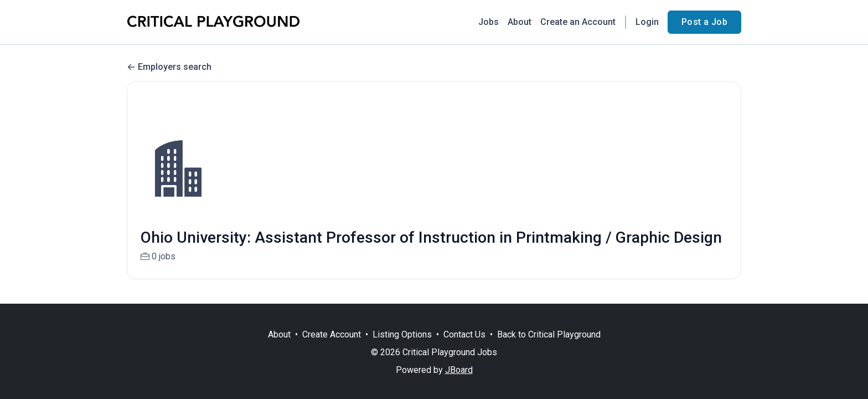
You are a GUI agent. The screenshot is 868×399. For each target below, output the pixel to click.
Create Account (332, 334)
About (520, 22)
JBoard (459, 370)
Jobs (489, 22)
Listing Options (402, 334)
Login (647, 22)
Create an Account (578, 22)
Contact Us (464, 334)
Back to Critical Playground (549, 334)
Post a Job (704, 22)
